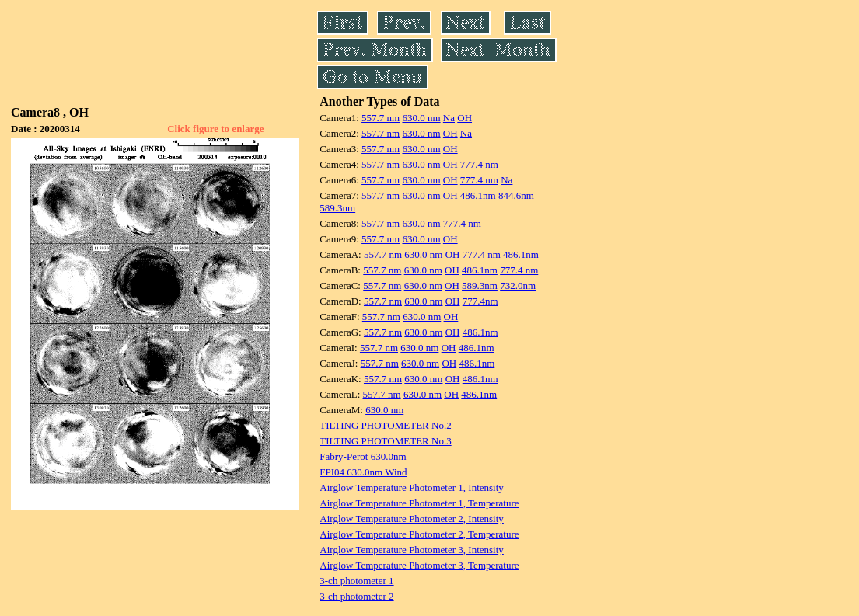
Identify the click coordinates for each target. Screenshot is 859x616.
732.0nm (518, 285)
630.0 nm (421, 118)
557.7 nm (381, 118)
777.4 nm (479, 164)
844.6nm (516, 195)
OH (464, 118)
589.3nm (337, 208)
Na (449, 118)
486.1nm (478, 195)
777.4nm (480, 301)
